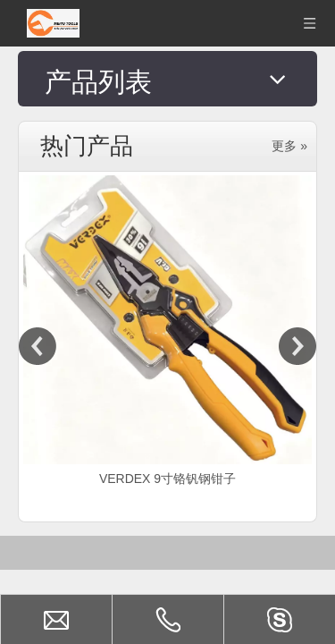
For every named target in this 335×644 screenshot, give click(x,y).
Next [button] (297, 300)
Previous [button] (38, 300)
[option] (167, 286)
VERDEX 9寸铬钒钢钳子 (167, 432)
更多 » (289, 99)
